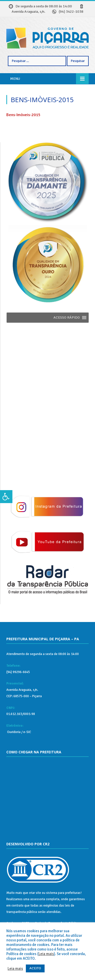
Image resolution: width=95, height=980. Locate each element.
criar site (35, 893)
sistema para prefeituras (63, 893)
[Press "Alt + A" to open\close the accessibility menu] (6, 497)
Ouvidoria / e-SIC (19, 732)
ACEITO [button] (35, 968)
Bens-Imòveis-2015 (23, 115)
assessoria (38, 899)
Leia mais (46, 954)
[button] (67, 318)
